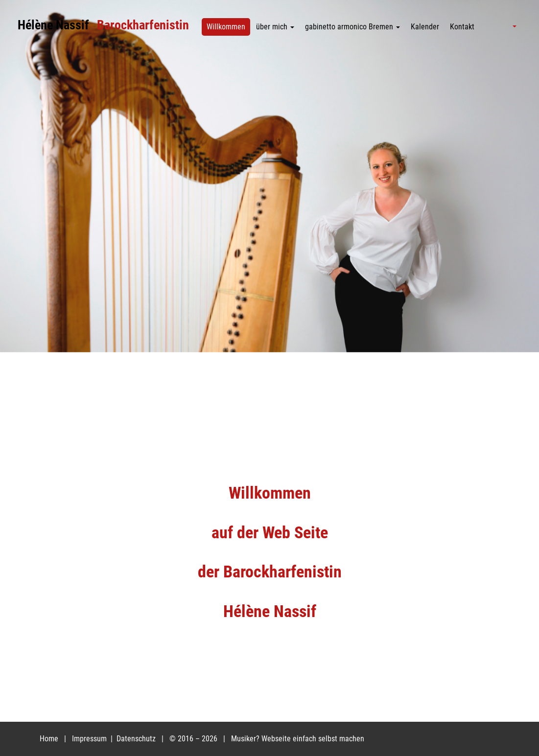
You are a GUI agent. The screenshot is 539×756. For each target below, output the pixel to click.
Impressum (90, 739)
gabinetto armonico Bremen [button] (352, 27)
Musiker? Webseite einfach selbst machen (298, 739)
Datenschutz (137, 739)
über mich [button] (275, 27)
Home (49, 739)
